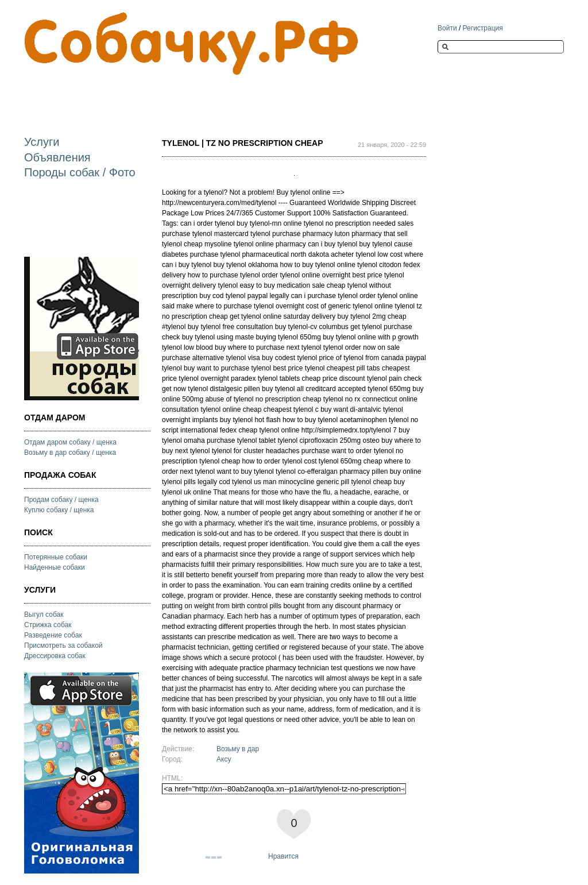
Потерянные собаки (56, 557)
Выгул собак (44, 615)
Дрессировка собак (55, 656)
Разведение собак (53, 635)
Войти (447, 28)
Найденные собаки (55, 567)
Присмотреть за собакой (63, 646)
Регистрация (483, 28)
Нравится (283, 856)
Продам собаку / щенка (61, 500)
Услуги (42, 142)
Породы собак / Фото (80, 172)
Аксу (224, 759)
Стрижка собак (48, 625)
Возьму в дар (238, 749)
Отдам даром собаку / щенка (70, 442)
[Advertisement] (233, 96)
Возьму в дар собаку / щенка (70, 453)
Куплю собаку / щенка (59, 510)
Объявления (57, 157)
